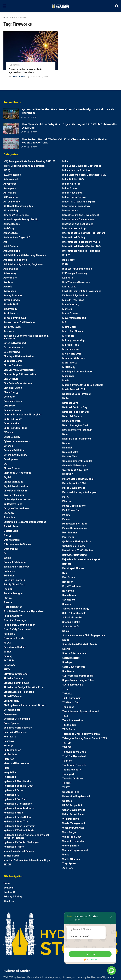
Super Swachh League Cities (78, 680)
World (66, 855)
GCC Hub (8, 661)
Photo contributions (74, 506)
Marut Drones (70, 313)
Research (68, 582)
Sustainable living (73, 685)
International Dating (74, 237)
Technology (69, 725)
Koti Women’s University (76, 282)
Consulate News (13, 401)
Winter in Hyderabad (74, 841)
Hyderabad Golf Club (15, 799)
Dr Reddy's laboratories (17, 500)
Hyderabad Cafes (13, 790)
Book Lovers (11, 313)
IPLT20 (66, 255)
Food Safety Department (17, 629)
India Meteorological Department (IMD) (85, 175)
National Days (70, 403)
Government (10, 714)
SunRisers (68, 671)
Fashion (8, 589)
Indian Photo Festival (74, 197)
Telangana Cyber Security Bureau (81, 734)
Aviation (8, 282)
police (66, 519)
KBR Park (68, 278)
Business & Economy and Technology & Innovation (26, 337)
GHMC (7, 670)
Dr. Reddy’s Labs (13, 504)
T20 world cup (71, 703)
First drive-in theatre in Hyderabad (24, 611)
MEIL (65, 322)
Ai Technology (12, 202)
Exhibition (9, 576)
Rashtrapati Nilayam (74, 568)
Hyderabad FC (11, 795)
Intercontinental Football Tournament (84, 233)
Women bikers (71, 846)
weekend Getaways (73, 828)
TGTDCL (67, 747)
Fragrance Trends (14, 638)
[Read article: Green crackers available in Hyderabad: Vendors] (31, 51)
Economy (9, 513)
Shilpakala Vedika (72, 618)
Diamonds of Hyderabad (17, 473)
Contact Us (10, 892)
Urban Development (74, 810)
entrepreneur (11, 549)
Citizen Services (13, 365)
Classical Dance (13, 388)
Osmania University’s (74, 465)
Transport (68, 774)
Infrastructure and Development (81, 215)
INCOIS (7, 865)
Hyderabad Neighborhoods (19, 808)
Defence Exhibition (14, 450)
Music (66, 381)
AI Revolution (11, 197)
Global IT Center (13, 696)
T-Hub (66, 689)
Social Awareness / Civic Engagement (84, 635)
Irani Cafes (68, 260)
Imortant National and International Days (27, 860)
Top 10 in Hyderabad (74, 756)
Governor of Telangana (17, 719)
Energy (7, 535)
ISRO (65, 264)
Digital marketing (13, 482)
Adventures (10, 184)
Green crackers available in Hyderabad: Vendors (25, 71)
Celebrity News (12, 352)
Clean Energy (11, 392)
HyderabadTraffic (14, 847)
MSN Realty (69, 367)
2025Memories (12, 175)
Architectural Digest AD (17, 237)
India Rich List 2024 (73, 179)
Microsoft (68, 336)
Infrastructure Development (78, 219)
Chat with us (102, 971)
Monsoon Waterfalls (74, 358)
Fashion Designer (13, 593)
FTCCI (7, 643)
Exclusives (9, 571)
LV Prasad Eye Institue (75, 296)
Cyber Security (12, 437)
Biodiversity (10, 309)
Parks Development (74, 488)
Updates (67, 801)
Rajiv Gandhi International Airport (81, 559)
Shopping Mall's (71, 622)
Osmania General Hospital (77, 461)
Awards (8, 287)
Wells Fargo (69, 832)
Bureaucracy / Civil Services (19, 322)
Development (11, 459)
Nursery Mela (70, 457)
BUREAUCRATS (12, 327)
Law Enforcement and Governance (82, 291)
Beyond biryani (12, 300)
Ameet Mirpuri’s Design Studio (21, 219)
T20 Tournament (72, 698)
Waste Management (74, 823)
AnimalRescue (12, 224)
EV (5, 553)
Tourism (67, 761)
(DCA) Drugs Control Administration (24, 166)
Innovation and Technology (78, 224)
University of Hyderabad (76, 796)
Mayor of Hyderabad (74, 318)
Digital (7, 477)
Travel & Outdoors (73, 779)
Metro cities (69, 327)
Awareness (10, 291)
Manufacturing (71, 304)
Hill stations (10, 754)
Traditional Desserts (74, 765)
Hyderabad (14, 65)
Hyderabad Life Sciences (18, 804)
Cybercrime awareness (17, 441)
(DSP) (7, 170)
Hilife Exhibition (12, 750)
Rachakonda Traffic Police (77, 550)
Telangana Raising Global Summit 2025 (85, 738)
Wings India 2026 (72, 837)
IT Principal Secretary (75, 273)
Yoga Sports (69, 864)
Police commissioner (75, 528)
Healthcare (10, 737)
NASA (65, 398)
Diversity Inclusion (14, 495)
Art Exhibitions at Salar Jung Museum (25, 255)
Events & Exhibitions (15, 562)
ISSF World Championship (77, 269)
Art (5, 242)
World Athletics (71, 859)
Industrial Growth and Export (79, 202)
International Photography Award (81, 242)
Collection (9, 397)
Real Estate (69, 577)
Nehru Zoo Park (71, 421)
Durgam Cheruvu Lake (16, 508)
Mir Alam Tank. (71, 345)
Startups (67, 662)
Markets (67, 309)
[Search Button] (117, 6)
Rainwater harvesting (74, 555)
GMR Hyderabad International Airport (25, 705)
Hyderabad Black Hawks (17, 781)
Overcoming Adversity (75, 470)
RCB (65, 573)
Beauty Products (13, 296)
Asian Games (11, 269)
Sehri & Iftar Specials (74, 613)
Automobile (10, 278)
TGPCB (67, 743)
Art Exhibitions (12, 251)
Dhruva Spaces (12, 468)
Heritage (8, 746)
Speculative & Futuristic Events (80, 644)
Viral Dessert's (71, 819)
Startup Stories (71, 658)
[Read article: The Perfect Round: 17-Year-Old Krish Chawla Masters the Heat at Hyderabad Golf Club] (11, 143)
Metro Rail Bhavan (73, 331)
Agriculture (10, 193)
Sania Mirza (69, 595)
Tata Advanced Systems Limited (81, 711)
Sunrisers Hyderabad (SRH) (78, 676)
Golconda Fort (12, 710)
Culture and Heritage (15, 428)
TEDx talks (69, 729)
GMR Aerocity (11, 701)
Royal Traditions (72, 586)
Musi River (68, 376)
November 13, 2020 (38, 77)
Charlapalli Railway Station (19, 356)
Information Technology (76, 206)
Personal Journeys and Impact (80, 492)
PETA (65, 497)
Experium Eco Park (14, 580)
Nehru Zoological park (75, 425)
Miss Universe (70, 349)
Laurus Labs (69, 287)
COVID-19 (9, 406)
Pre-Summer (70, 533)
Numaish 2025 (70, 452)
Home (6, 18)
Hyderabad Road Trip (16, 822)
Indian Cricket (70, 188)
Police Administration (75, 524)
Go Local (8, 888)
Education (9, 517)
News (65, 434)
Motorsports (70, 363)
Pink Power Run (71, 510)
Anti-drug (9, 228)
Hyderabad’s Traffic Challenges (21, 842)
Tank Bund (68, 707)
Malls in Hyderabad (73, 300)
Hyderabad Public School (18, 817)
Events (7, 558)
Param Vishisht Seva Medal (78, 479)
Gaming (8, 656)
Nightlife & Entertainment (77, 439)
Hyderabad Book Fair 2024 (18, 786)
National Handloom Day (76, 412)
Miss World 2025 (72, 354)
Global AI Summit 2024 (16, 683)
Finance (8, 602)
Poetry (66, 515)
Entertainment (11, 540)
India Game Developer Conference (82, 166)
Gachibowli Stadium (15, 647)
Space (66, 640)
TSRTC (66, 788)
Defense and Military (15, 455)
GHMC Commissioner (16, 674)
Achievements (11, 179)
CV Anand (9, 432)
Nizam (66, 443)
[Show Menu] (4, 6)
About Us (9, 901)
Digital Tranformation (16, 486)
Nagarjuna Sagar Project (76, 394)
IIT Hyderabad (11, 856)
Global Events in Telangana (19, 692)
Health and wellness (15, 732)
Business (9, 331)
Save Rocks (69, 600)
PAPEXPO (68, 474)
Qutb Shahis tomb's (74, 546)
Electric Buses (12, 526)
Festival (8, 598)
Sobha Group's (71, 626)
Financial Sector (13, 607)
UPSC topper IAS (72, 805)
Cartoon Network (13, 347)
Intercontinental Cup (74, 228)
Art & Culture (11, 246)
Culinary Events (12, 410)
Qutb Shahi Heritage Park (77, 542)
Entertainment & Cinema (17, 544)
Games (7, 652)
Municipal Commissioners (77, 372)
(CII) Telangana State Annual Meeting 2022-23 (29, 161)
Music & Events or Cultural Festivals (83, 385)
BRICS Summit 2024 (15, 318)
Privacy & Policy (13, 897)
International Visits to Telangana (81, 251)
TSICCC (67, 783)
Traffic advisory (71, 770)
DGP (6, 464)
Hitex (6, 768)
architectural (11, 233)
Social (66, 631)
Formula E (9, 634)
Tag (14, 18)
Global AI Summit (13, 678)
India (65, 161)
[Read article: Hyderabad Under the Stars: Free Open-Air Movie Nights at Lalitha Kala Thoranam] (11, 113)
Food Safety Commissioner (19, 625)
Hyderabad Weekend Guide (19, 831)
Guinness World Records (18, 728)
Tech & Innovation (73, 720)
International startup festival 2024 (82, 246)
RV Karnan (68, 591)
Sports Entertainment (74, 653)
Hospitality (10, 772)
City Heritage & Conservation (20, 374)
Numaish (67, 448)
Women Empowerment (75, 850)
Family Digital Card (14, 585)
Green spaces (11, 723)
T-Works (67, 694)
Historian (9, 759)
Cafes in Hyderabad (15, 343)
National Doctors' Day (75, 407)
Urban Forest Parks (73, 814)
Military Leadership (73, 340)
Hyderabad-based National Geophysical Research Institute (26, 836)
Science (67, 604)
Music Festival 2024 (74, 389)
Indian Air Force (71, 184)
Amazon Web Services (16, 215)
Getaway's (9, 665)
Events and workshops (16, 567)
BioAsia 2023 (11, 304)
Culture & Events (13, 419)
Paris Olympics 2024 (74, 483)
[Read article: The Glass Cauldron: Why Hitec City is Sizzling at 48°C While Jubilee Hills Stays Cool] (11, 128)
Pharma (67, 501)
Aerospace (10, 188)
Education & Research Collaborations (25, 522)
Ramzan (67, 564)
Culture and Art (12, 424)
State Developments (74, 667)
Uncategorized (71, 792)
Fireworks (23, 18)
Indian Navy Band (72, 193)
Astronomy (10, 273)
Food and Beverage (15, 620)
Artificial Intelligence (15, 260)
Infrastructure (70, 211)
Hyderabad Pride (13, 813)
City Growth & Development (19, 370)
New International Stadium (77, 430)
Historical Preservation (17, 763)
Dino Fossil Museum (15, 491)
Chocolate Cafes (13, 361)
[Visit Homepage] (60, 6)
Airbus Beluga (11, 211)
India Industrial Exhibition (77, 170)
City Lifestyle (11, 379)
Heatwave (9, 741)
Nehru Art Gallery (72, 416)
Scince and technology (76, 609)
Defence (8, 446)
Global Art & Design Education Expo (24, 687)
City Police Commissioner (18, 383)
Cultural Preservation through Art (23, 415)
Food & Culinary (13, 616)
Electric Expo (11, 531)
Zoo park (68, 868)
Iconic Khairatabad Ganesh (19, 851)
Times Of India (19, 77)
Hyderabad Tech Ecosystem (19, 826)
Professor (68, 537)
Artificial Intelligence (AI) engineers (23, 264)
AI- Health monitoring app (18, 206)
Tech (65, 716)
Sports (66, 649)
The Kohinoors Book (74, 752)
